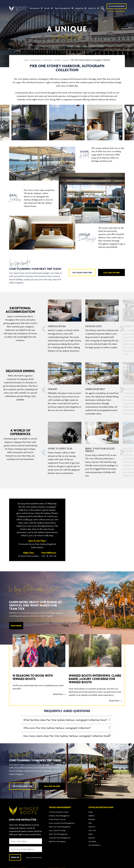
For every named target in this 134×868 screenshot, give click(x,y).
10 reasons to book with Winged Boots (33, 677)
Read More (16, 626)
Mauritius (92, 838)
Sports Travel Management (58, 834)
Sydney (66, 60)
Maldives (92, 816)
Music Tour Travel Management (60, 827)
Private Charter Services (57, 819)
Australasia (47, 60)
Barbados (92, 819)
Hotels (47, 8)
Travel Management (62, 8)
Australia (57, 60)
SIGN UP (15, 857)
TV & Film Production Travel (59, 812)
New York (92, 830)
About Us (92, 8)
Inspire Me (79, 8)
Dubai (91, 812)
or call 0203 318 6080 (117, 11)
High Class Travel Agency (57, 841)
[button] (41, 8)
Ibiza (90, 823)
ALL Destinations (95, 845)
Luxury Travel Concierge (57, 830)
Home (26, 60)
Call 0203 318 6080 (111, 273)
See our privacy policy (34, 857)
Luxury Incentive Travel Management (62, 823)
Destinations (35, 8)
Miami (91, 834)
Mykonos (92, 827)
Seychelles (92, 841)
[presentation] (2, 126)
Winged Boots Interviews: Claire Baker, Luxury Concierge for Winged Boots (95, 679)
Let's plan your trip (82, 273)
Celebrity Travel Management (59, 816)
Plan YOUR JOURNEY (117, 6)
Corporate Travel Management (60, 838)
